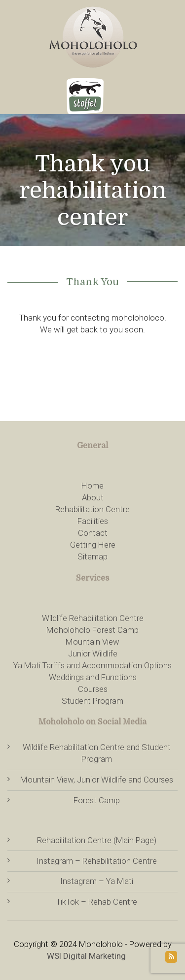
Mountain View (92, 642)
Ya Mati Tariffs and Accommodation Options (92, 665)
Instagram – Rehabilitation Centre (97, 861)
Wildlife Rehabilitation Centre (93, 618)
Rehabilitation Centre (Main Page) (97, 840)
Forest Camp (97, 800)
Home (92, 486)
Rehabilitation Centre (92, 509)
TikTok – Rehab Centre (97, 902)
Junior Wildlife (93, 653)
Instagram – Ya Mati (97, 881)
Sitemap (92, 556)
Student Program (92, 701)
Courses (93, 689)
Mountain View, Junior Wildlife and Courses (97, 780)
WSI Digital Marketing (86, 956)
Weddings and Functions (93, 677)
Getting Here (93, 545)
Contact (93, 533)
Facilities (93, 521)
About (93, 497)
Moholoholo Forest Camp (92, 630)
